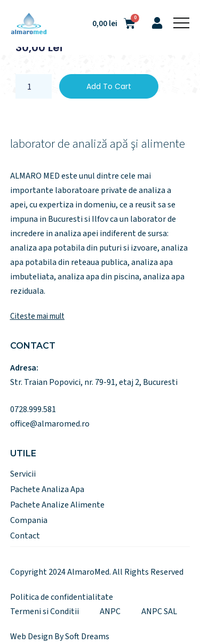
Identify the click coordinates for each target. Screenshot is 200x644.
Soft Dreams (87, 637)
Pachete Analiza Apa (47, 489)
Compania (29, 520)
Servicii (23, 474)
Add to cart (109, 86)
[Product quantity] (34, 86)
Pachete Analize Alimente (57, 505)
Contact (25, 536)
